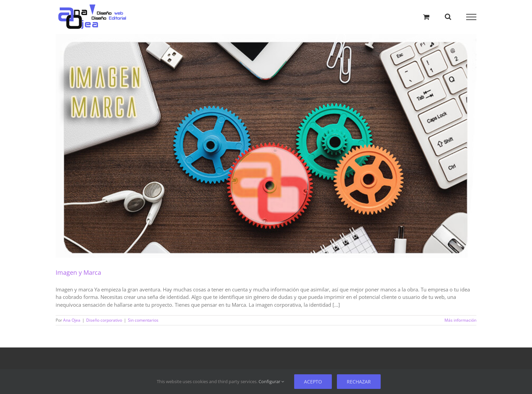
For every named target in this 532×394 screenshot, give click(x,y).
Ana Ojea (72, 320)
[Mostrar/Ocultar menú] (471, 17)
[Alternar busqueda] (448, 17)
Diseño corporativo (104, 320)
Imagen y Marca (78, 272)
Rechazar (359, 382)
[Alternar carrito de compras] (426, 17)
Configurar (271, 381)
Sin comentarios (143, 320)
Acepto (313, 382)
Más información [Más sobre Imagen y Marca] (460, 320)
